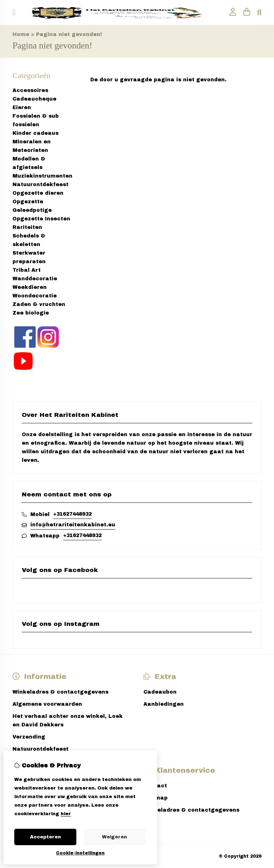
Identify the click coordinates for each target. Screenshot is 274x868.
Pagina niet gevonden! (69, 34)
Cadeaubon (160, 692)
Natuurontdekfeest (40, 185)
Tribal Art (27, 270)
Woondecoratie (35, 296)
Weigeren (115, 837)
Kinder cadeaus (35, 133)
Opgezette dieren (38, 193)
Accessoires (30, 90)
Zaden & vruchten (39, 304)
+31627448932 (72, 514)
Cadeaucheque (34, 99)
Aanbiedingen (164, 704)
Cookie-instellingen (80, 853)
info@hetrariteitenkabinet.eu (73, 525)
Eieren (22, 108)
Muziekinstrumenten (42, 176)
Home (21, 34)
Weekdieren (30, 287)
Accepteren (45, 837)
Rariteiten (27, 227)
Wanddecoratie (35, 279)
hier (66, 814)
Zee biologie (31, 313)
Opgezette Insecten (41, 219)
